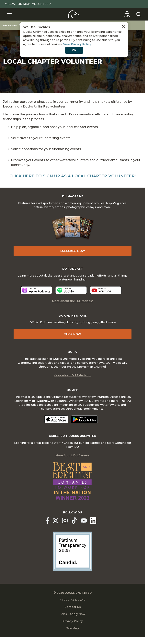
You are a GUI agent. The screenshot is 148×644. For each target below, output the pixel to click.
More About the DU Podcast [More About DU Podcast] (73, 301)
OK (74, 50)
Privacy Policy (73, 621)
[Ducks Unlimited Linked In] (93, 521)
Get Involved (10, 25)
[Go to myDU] (127, 14)
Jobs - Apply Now (73, 614)
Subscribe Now (73, 251)
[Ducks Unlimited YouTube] (84, 521)
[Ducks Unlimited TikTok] (74, 521)
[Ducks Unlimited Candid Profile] (73, 551)
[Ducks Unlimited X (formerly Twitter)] (55, 521)
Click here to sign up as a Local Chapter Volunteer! (73, 176)
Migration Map (17, 4)
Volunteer (41, 4)
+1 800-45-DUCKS (73, 600)
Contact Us (73, 607)
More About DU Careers (73, 455)
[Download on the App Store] (56, 419)
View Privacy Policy (77, 44)
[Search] (139, 14)
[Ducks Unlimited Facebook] (47, 521)
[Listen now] (36, 290)
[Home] (74, 14)
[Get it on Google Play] (84, 419)
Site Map (73, 628)
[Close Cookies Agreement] (124, 27)
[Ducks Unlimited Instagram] (65, 521)
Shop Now (73, 334)
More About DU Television (73, 375)
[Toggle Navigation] (9, 14)
